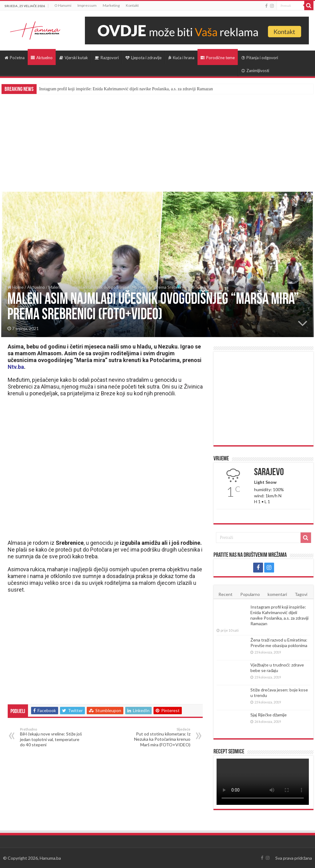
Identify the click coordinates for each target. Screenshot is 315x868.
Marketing (111, 5)
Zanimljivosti (255, 71)
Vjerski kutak (74, 58)
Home (16, 287)
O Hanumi (63, 5)
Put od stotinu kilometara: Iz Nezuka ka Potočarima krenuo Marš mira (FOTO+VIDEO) (159, 737)
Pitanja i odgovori (260, 58)
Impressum (87, 5)
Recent (225, 594)
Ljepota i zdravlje (144, 58)
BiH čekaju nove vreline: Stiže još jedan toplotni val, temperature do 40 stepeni (52, 737)
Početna (15, 58)
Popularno (250, 594)
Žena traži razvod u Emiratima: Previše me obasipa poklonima (279, 643)
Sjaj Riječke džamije (268, 715)
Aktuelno (42, 58)
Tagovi (301, 594)
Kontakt (132, 5)
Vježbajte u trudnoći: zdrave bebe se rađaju (277, 668)
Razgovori (107, 58)
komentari (277, 594)
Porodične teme (218, 58)
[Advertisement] (157, 140)
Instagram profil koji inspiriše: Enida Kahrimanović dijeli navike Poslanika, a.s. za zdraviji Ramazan (126, 89)
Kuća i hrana (181, 58)
